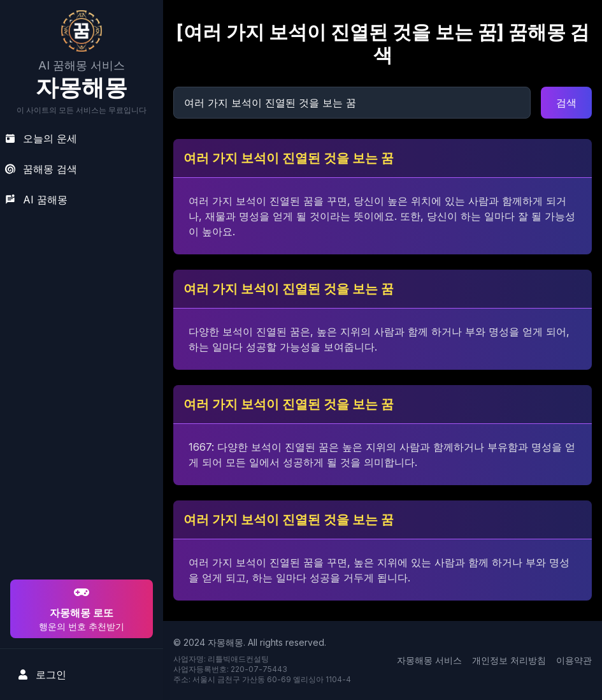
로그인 (42, 674)
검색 (566, 103)
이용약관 (574, 660)
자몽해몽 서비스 (429, 660)
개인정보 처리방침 (509, 660)
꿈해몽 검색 (41, 169)
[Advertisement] (80, 495)
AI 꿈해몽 (36, 200)
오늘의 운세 (41, 138)
